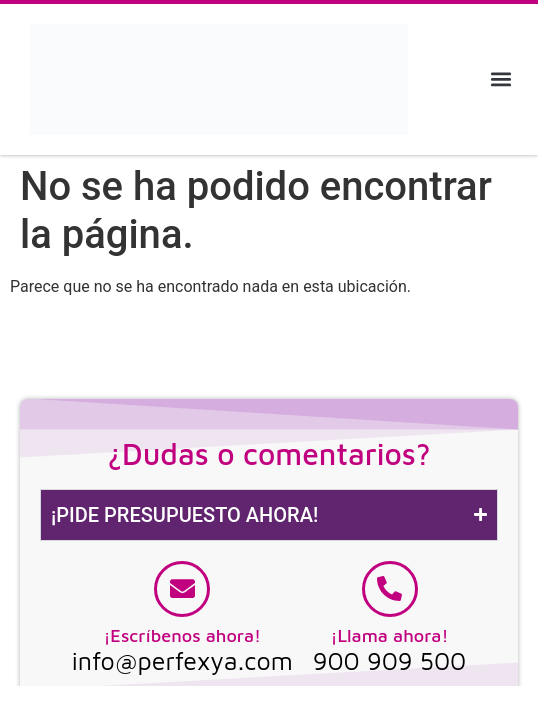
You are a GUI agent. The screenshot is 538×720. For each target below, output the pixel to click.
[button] (501, 79)
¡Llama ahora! (390, 635)
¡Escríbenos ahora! (182, 635)
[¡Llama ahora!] (390, 589)
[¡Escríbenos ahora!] (182, 589)
